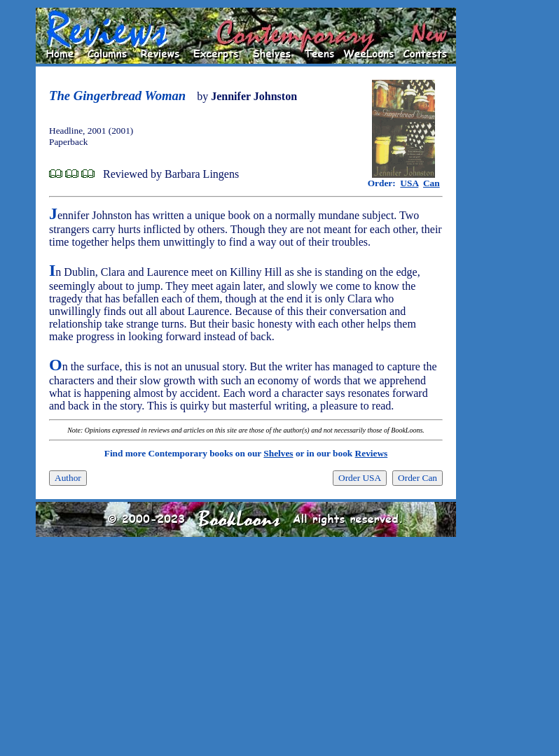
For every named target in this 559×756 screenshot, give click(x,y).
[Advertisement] (501, 218)
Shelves (278, 453)
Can (432, 183)
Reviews (372, 453)
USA (409, 183)
